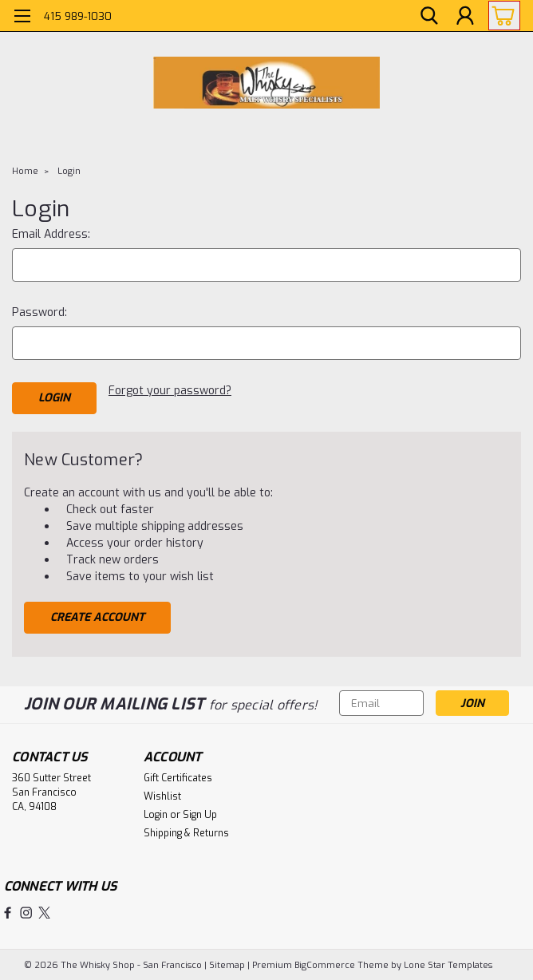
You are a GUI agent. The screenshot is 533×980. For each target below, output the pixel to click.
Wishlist (162, 796)
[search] (429, 16)
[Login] (465, 16)
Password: (39, 312)
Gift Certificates (178, 777)
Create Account (97, 616)
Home (25, 171)
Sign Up (200, 814)
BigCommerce (325, 964)
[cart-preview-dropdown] (501, 16)
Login (69, 171)
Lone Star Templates (448, 964)
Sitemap (227, 964)
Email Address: (51, 234)
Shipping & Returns (186, 832)
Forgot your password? (170, 391)
